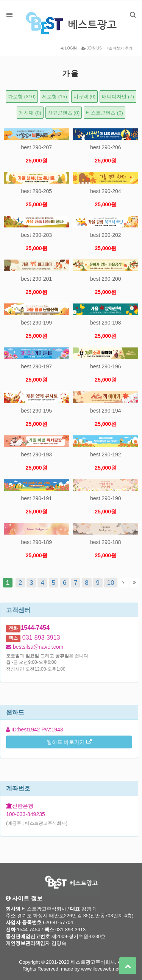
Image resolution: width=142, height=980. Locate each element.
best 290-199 (36, 323)
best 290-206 (106, 147)
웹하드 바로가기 (69, 742)
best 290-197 (36, 366)
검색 (127, 9)
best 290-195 (36, 411)
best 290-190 (106, 498)
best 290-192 (106, 454)
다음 (123, 583)
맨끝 (134, 583)
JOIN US (91, 48)
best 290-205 (36, 191)
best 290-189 (36, 542)
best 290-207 (36, 147)
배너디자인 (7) (118, 97)
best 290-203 (36, 235)
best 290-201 (36, 279)
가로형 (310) (22, 97)
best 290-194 (106, 411)
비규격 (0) (85, 97)
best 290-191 (36, 498)
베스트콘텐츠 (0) (105, 113)
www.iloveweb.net (100, 969)
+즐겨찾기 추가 (119, 48)
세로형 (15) (55, 97)
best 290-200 (106, 279)
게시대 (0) (30, 113)
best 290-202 (106, 235)
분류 (9, 15)
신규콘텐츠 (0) (64, 113)
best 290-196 (106, 366)
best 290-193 (36, 454)
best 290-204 (106, 191)
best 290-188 (106, 542)
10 (109, 582)
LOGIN (69, 48)
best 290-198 (106, 323)
